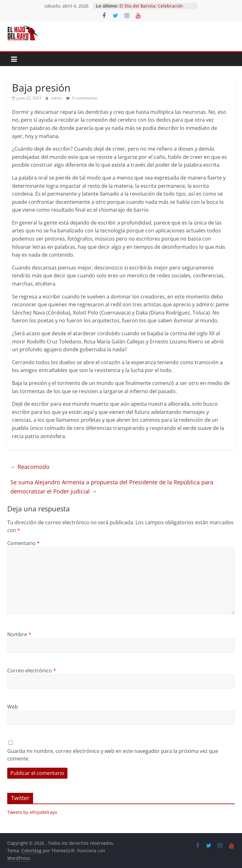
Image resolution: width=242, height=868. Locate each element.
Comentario (23, 543)
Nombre (19, 634)
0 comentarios (82, 98)
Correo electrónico (32, 670)
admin (57, 98)
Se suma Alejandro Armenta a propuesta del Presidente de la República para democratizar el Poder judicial (112, 487)
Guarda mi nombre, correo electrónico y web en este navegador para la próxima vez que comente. (113, 755)
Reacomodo (34, 467)
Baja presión (41, 88)
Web (13, 707)
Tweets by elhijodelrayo (32, 812)
